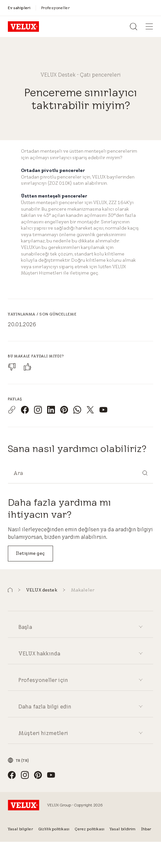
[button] (10, 590)
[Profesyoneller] (55, 8)
